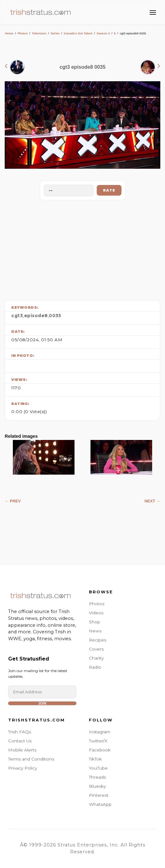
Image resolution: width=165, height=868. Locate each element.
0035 (55, 316)
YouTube (98, 768)
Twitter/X (98, 741)
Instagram (100, 732)
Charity (96, 658)
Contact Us (20, 741)
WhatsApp (100, 804)
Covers (96, 649)
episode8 (36, 316)
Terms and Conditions (31, 759)
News (95, 631)
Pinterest (99, 795)
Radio (95, 667)
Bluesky (97, 786)
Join (42, 703)
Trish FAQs (20, 732)
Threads (97, 777)
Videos (96, 613)
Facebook (100, 750)
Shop (95, 622)
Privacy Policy (23, 768)
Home (9, 33)
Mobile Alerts (22, 750)
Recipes (98, 640)
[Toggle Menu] (153, 12)
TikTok (95, 759)
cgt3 (17, 316)
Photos (23, 33)
